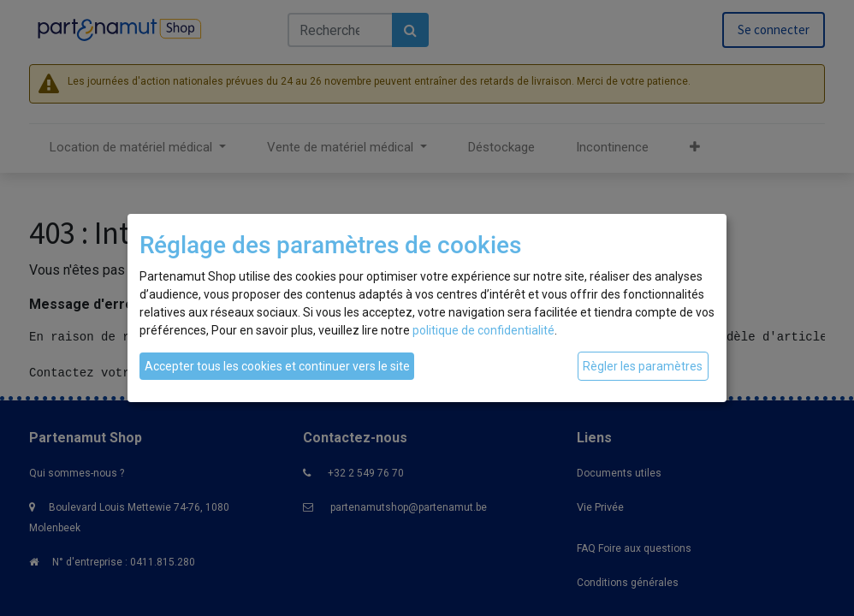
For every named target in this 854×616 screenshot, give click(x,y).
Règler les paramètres (643, 366)
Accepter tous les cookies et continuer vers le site (277, 366)
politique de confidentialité (483, 330)
